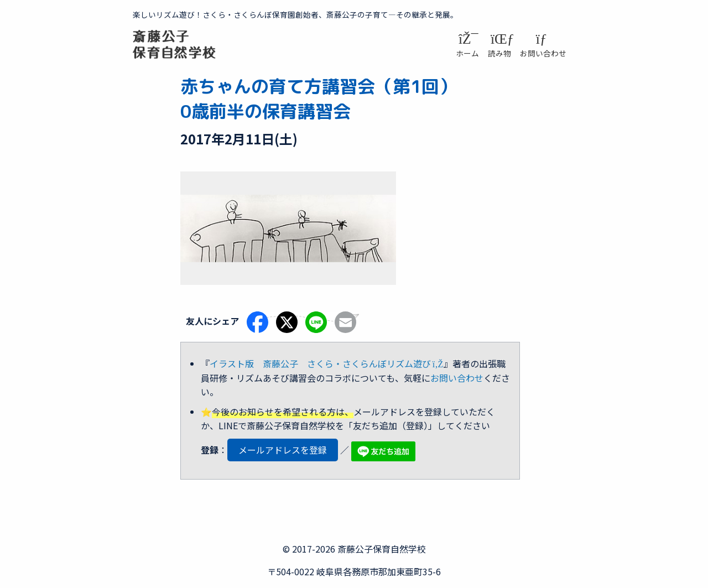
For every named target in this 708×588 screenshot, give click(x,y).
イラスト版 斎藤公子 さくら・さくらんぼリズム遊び (327, 363)
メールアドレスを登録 (283, 450)
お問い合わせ (457, 378)
